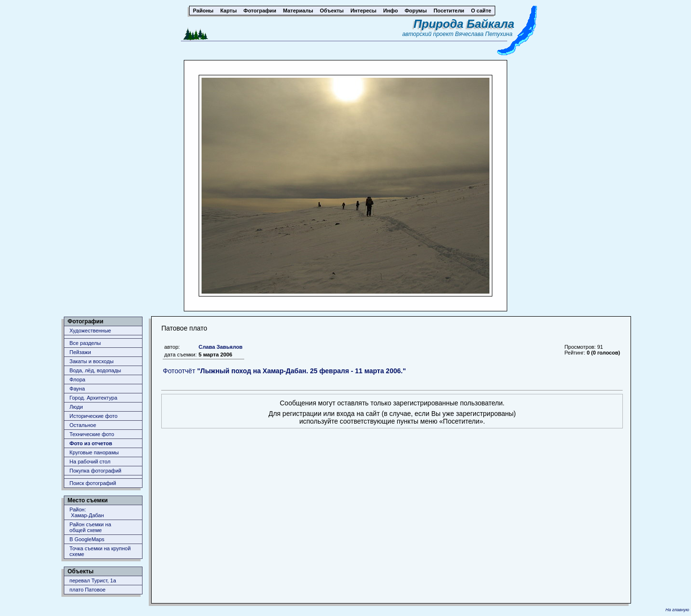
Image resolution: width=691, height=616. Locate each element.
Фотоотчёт (284, 371)
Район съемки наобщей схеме (90, 527)
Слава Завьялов (221, 347)
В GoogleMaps (87, 539)
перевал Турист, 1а (93, 580)
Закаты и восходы (92, 361)
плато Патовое (88, 590)
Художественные (90, 331)
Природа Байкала (464, 24)
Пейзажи (80, 352)
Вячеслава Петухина (484, 34)
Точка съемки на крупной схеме (100, 551)
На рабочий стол (90, 462)
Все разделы (85, 343)
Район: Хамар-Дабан (87, 512)
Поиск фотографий (93, 483)
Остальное (83, 425)
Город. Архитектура (94, 398)
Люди (76, 407)
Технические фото (92, 434)
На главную (677, 610)
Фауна (77, 389)
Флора (77, 379)
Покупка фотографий (95, 471)
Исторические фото (94, 416)
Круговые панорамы (94, 452)
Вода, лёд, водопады (95, 370)
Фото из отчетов (91, 443)
